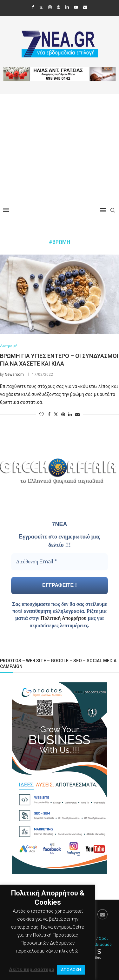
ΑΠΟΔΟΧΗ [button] (71, 970)
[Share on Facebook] (49, 414)
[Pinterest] (59, 7)
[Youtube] (76, 7)
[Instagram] (50, 7)
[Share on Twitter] (56, 414)
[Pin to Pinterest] (63, 414)
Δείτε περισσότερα (32, 969)
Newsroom (14, 375)
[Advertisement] (60, 147)
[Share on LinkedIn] (70, 414)
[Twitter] (41, 7)
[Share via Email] (77, 414)
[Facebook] (33, 7)
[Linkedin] (67, 7)
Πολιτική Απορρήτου (64, 618)
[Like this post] (42, 414)
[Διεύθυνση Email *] (60, 562)
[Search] (113, 210)
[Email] (85, 7)
